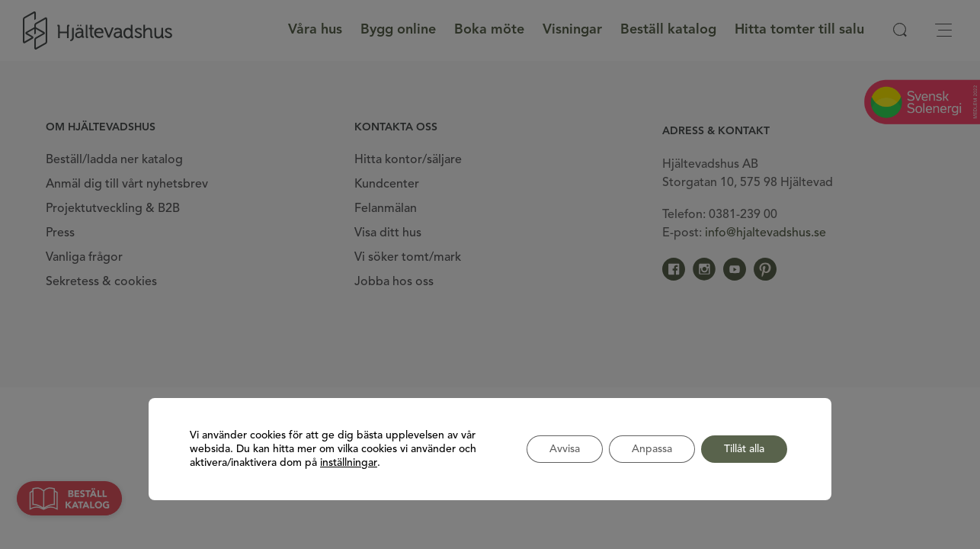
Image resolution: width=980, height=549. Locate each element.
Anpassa (652, 449)
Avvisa (565, 449)
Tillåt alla (744, 449)
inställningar (349, 463)
